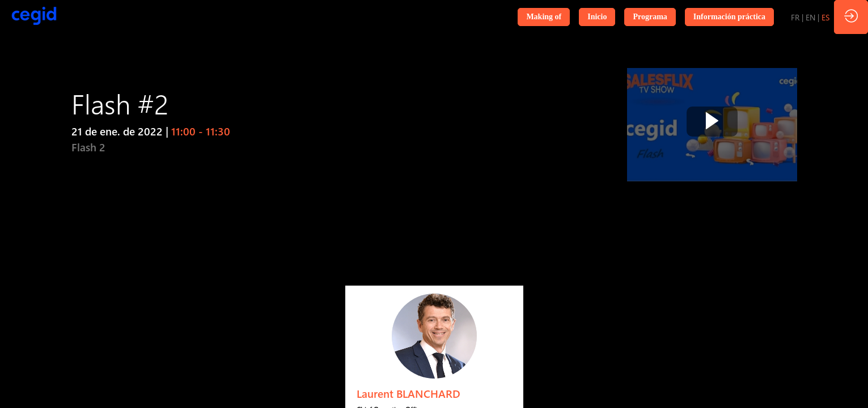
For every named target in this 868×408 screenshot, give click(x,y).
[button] (544, 17)
